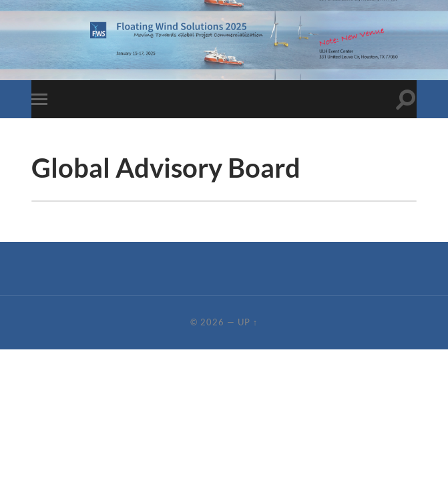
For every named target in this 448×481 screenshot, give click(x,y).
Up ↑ (248, 322)
